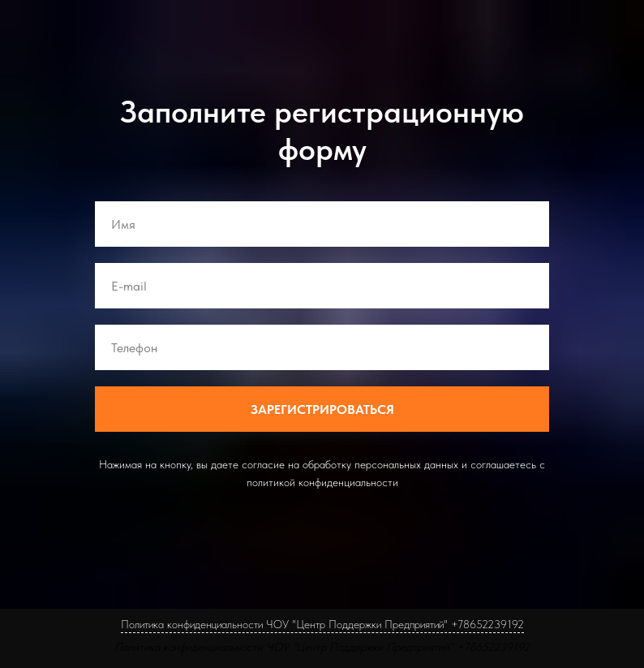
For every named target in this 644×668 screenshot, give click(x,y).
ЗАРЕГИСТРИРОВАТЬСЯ (322, 409)
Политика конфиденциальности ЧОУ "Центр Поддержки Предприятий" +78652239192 (322, 647)
